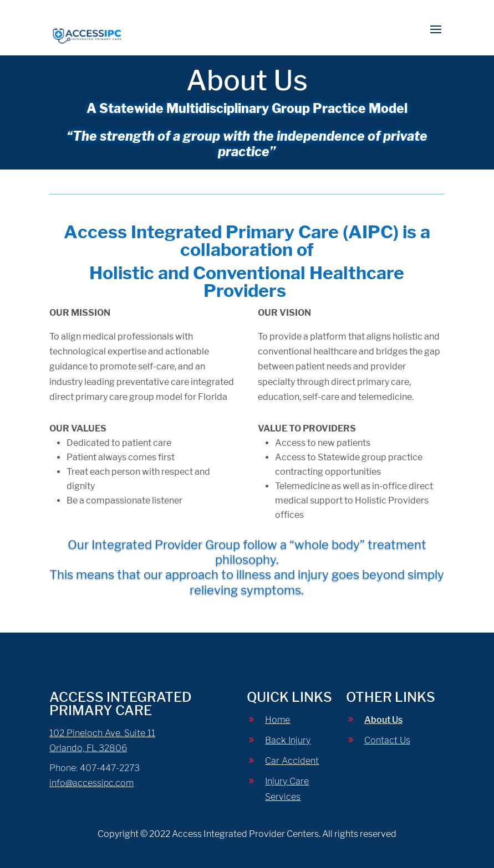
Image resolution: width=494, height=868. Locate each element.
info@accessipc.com (91, 783)
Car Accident (292, 761)
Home (277, 720)
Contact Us (387, 740)
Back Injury (288, 740)
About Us (383, 720)
